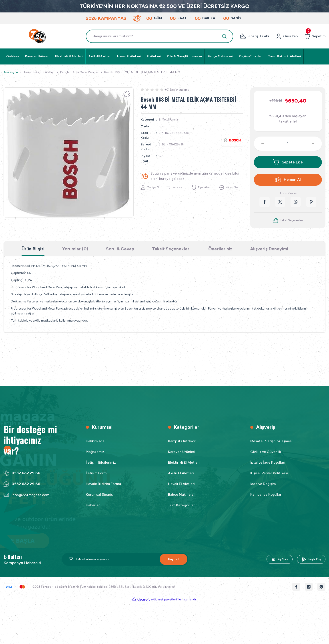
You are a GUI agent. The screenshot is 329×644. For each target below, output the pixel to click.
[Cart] (315, 36)
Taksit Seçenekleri (171, 253)
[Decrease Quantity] (259, 144)
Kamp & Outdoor (182, 445)
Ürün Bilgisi (33, 253)
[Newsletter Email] (125, 563)
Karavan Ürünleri (182, 456)
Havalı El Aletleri (181, 488)
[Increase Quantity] (317, 144)
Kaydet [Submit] (174, 563)
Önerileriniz (220, 253)
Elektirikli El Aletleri (184, 467)
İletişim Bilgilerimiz (101, 467)
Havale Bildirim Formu (103, 488)
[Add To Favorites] (126, 95)
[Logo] (38, 36)
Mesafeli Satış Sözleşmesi (271, 445)
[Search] (159, 36)
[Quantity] (288, 144)
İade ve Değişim (263, 488)
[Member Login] (287, 36)
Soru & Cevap (120, 253)
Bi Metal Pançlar (170, 120)
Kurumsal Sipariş (99, 499)
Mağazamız (95, 456)
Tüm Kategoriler (181, 509)
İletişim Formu (97, 477)
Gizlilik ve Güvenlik (266, 456)
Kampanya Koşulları (266, 499)
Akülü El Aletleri (181, 477)
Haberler (93, 509)
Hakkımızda (95, 445)
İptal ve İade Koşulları (268, 467)
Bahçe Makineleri (182, 499)
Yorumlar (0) (75, 253)
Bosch (163, 126)
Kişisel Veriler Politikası (269, 477)
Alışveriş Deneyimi (269, 253)
